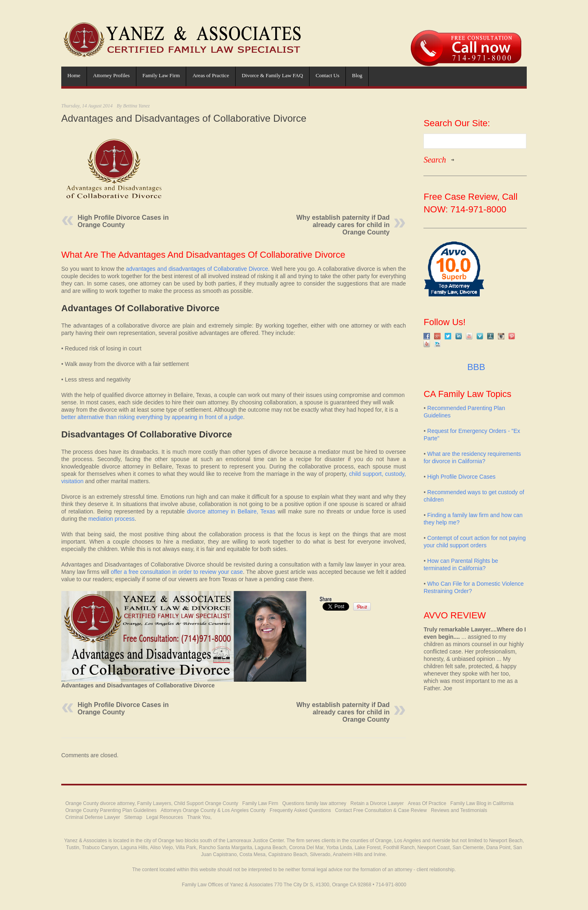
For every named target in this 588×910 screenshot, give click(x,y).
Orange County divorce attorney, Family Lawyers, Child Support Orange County (152, 803)
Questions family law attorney (314, 803)
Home (74, 75)
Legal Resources (165, 817)
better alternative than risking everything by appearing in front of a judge (152, 417)
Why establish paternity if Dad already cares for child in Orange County (343, 225)
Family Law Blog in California (482, 803)
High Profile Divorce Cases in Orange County (123, 221)
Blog (357, 75)
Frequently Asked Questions (300, 810)
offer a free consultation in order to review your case (177, 572)
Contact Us (327, 75)
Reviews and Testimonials (459, 810)
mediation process (111, 519)
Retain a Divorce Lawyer (377, 803)
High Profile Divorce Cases (461, 477)
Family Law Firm (161, 75)
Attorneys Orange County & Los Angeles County (213, 810)
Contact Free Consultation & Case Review (381, 810)
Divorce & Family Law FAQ (272, 75)
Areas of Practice (211, 75)
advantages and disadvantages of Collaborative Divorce (197, 269)
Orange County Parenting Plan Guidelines (111, 810)
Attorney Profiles (111, 75)
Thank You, (199, 817)
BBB (475, 367)
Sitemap (133, 817)
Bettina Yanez (136, 106)
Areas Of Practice (427, 803)
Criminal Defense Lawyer (93, 817)
